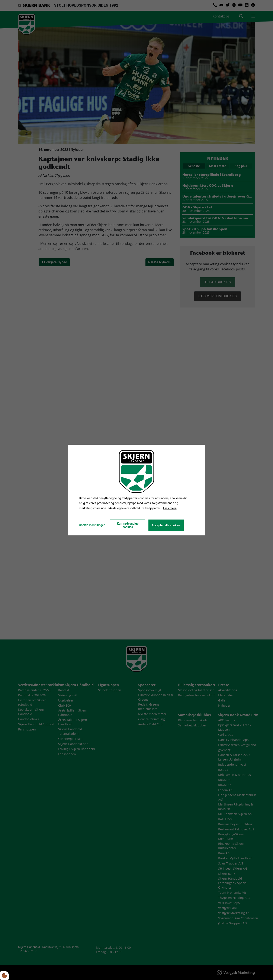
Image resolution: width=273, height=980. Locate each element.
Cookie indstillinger (92, 525)
